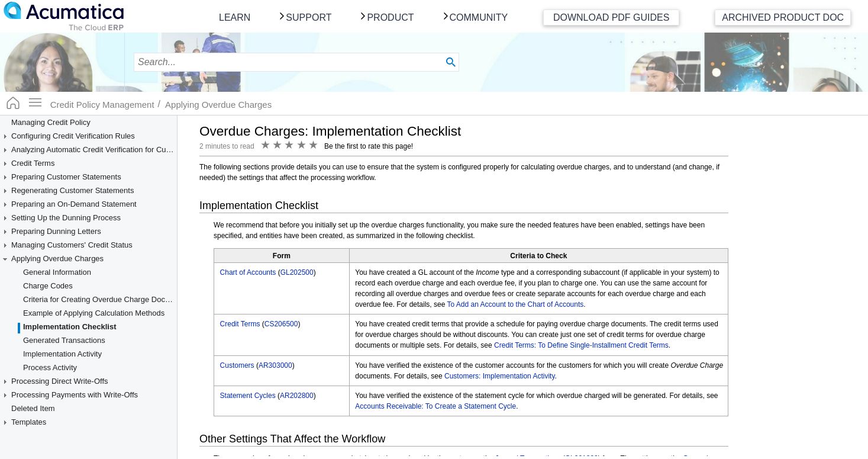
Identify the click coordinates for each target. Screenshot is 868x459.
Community (479, 17)
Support (309, 17)
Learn (235, 17)
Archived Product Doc (783, 17)
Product (390, 17)
